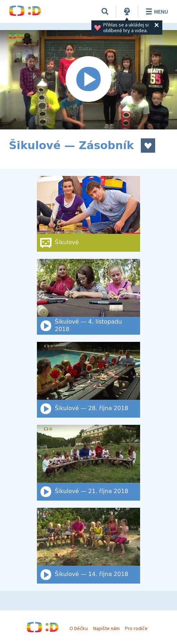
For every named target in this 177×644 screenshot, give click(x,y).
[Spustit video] (88, 80)
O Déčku (78, 628)
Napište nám (106, 628)
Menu (156, 11)
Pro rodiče (136, 628)
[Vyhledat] (105, 11)
